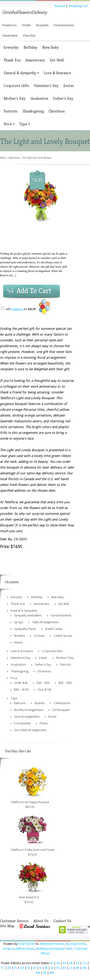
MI (45, 973)
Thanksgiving (33, 111)
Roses (52, 717)
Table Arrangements (45, 622)
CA (78, 963)
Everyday (11, 47)
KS (58, 968)
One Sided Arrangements (30, 730)
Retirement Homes (52, 944)
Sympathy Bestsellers (28, 616)
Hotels (27, 25)
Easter (69, 86)
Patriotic (11, 111)
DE (9, 968)
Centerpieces (62, 703)
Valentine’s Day (46, 86)
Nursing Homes (76, 944)
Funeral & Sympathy (21, 73)
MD (85, 968)
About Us (41, 921)
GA (22, 968)
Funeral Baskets (61, 616)
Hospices (9, 949)
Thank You (12, 60)
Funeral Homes (64, 25)
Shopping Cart (78, 6)
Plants (44, 723)
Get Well (57, 60)
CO (85, 963)
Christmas (57, 111)
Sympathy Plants (25, 629)
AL (52, 963)
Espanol (60, 6)
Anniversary (35, 60)
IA (52, 968)
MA (38, 973)
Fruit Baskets (22, 723)
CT (3, 968)
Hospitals (42, 25)
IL (40, 968)
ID (35, 968)
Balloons (20, 703)
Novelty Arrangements (29, 710)
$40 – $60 (43, 683)
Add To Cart (34, 291)
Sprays (18, 622)
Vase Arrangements (27, 717)
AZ (65, 963)
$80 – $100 (21, 690)
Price (9, 124)
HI (29, 968)
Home (3, 158)
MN (52, 973)
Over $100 (45, 690)
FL (16, 968)
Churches (29, 36)
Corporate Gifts (16, 86)
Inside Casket (54, 629)
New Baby (51, 47)
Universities (10, 36)
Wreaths (19, 636)
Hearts (18, 642)
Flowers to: (10, 25)
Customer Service (14, 921)
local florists (27, 944)
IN (46, 968)
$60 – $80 (65, 683)
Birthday (30, 47)
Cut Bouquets (61, 710)
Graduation (39, 98)
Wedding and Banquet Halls (54, 949)
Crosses (39, 636)
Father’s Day (63, 98)
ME (78, 968)
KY (65, 968)
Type (24, 124)
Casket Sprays (63, 636)
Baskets (40, 703)
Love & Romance (57, 73)
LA (71, 968)
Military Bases (25, 949)
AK (58, 963)
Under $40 (21, 683)
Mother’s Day (15, 98)
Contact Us (62, 921)
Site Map (7, 926)
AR (71, 963)
